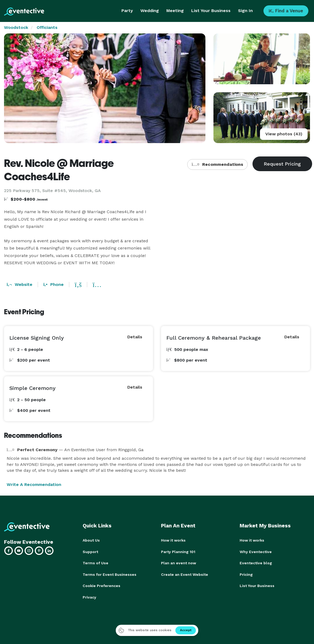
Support (90, 551)
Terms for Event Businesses (110, 574)
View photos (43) (284, 134)
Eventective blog (256, 563)
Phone (53, 284)
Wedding (150, 11)
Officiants (47, 27)
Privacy (89, 596)
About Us (91, 540)
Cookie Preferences (102, 585)
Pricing (246, 574)
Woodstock (16, 27)
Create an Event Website (185, 574)
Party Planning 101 (178, 551)
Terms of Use (95, 563)
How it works (173, 540)
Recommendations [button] (217, 164)
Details (135, 337)
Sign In (245, 11)
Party (127, 11)
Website (20, 284)
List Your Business (211, 11)
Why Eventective (256, 551)
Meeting (175, 11)
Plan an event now (179, 563)
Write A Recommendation (34, 484)
